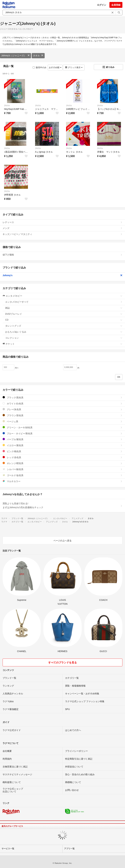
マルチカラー (62, 481)
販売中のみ (40, 67)
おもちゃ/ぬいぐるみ (64, 332)
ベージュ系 (62, 421)
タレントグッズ (64, 326)
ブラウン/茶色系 (62, 415)
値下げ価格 (62, 255)
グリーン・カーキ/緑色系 (62, 427)
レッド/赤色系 (62, 457)
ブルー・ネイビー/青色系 (62, 433)
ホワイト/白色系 (62, 403)
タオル (38, 55)
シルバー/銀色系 (62, 469)
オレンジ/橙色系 (62, 463)
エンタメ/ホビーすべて (64, 302)
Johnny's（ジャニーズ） (16, 55)
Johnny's (62, 275)
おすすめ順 (55, 67)
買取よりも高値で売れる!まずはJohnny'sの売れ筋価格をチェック (62, 505)
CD (64, 320)
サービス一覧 (8, 849)
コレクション (64, 338)
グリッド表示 (74, 67)
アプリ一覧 (69, 849)
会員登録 (116, 5)
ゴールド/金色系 (62, 475)
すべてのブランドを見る (62, 663)
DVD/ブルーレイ (64, 314)
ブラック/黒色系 (62, 397)
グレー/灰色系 (62, 409)
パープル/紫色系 (62, 439)
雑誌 (64, 308)
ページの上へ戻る (62, 541)
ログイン (102, 5)
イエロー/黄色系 (62, 445)
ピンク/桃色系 (62, 451)
